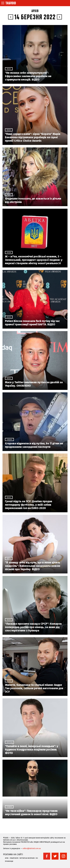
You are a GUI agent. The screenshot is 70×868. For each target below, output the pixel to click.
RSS (37, 858)
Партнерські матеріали (27, 858)
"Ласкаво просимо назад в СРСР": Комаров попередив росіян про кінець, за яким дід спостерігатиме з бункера (33, 627)
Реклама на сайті (13, 854)
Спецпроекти (14, 858)
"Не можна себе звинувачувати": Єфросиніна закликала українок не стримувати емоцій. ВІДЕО (28, 76)
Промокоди (9, 861)
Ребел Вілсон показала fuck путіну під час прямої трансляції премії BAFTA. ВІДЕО (32, 323)
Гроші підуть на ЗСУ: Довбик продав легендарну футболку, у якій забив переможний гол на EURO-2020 (29, 505)
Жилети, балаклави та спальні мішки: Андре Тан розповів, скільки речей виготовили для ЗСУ (34, 688)
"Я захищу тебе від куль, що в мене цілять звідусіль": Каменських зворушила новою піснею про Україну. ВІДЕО (33, 566)
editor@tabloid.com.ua (32, 848)
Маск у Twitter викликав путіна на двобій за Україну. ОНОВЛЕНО (34, 384)
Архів (35, 11)
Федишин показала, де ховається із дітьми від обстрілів (33, 200)
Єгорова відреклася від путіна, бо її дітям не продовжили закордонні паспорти (34, 445)
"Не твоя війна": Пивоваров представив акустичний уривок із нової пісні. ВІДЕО (31, 813)
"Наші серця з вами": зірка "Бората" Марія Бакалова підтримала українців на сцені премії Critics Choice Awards (33, 137)
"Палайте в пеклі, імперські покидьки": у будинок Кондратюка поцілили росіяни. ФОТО (32, 750)
